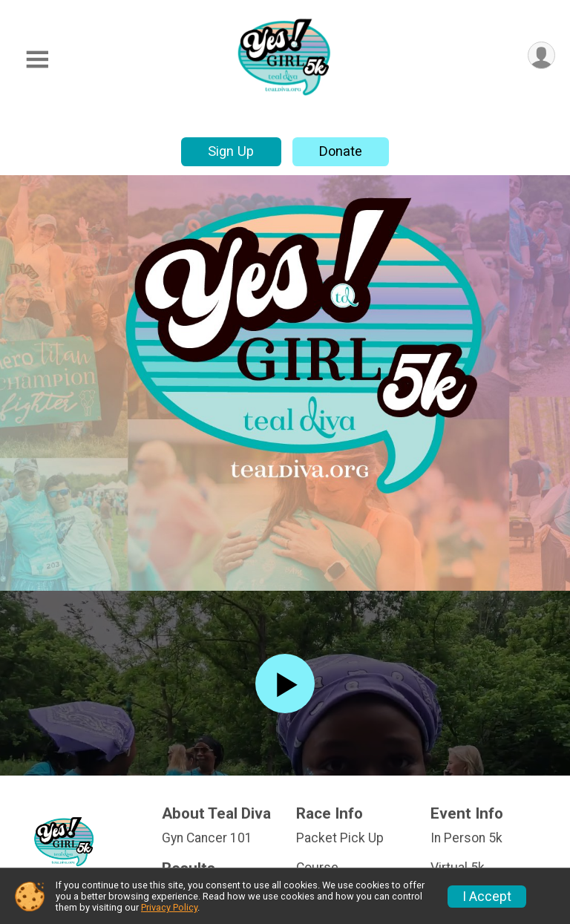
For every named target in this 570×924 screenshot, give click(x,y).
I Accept (487, 897)
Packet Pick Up (340, 838)
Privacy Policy (169, 907)
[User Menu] (541, 55)
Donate (341, 151)
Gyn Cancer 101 (207, 838)
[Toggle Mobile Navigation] (37, 60)
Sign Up (231, 151)
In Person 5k (466, 838)
